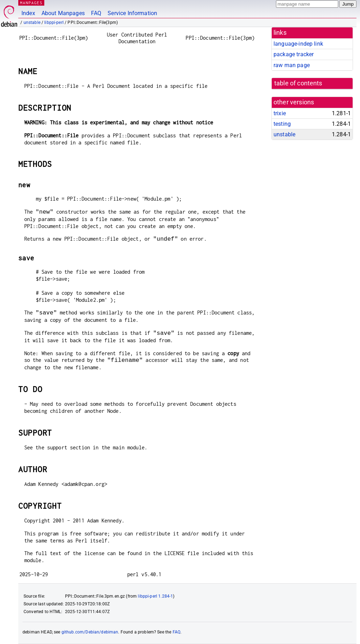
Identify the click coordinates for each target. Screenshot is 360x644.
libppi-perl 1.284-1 (155, 596)
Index (28, 13)
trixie (280, 113)
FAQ (96, 13)
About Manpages (63, 13)
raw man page (292, 65)
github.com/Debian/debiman (90, 632)
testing (282, 124)
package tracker (294, 54)
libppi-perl (54, 22)
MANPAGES (31, 3)
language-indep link (298, 44)
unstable (32, 22)
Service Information (132, 13)
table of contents (298, 83)
